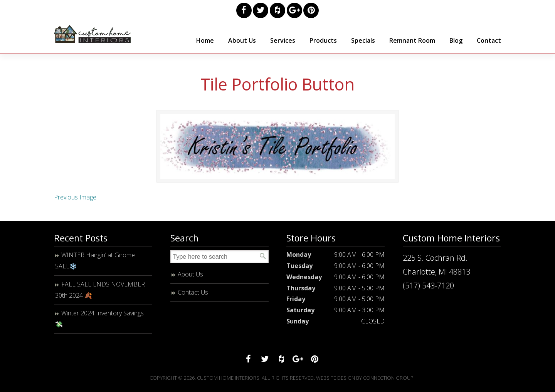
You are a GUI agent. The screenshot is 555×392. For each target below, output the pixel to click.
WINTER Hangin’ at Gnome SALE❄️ (95, 265)
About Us (190, 279)
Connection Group (388, 382)
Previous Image (75, 202)
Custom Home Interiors (92, 34)
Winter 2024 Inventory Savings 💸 (99, 323)
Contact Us (193, 297)
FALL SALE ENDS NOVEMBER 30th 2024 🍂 (100, 294)
